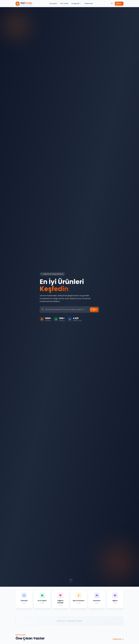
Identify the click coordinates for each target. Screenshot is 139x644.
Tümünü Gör (118, 639)
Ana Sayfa (53, 4)
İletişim (119, 4)
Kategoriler (76, 4)
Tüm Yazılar (64, 4)
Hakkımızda (89, 4)
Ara (94, 309)
